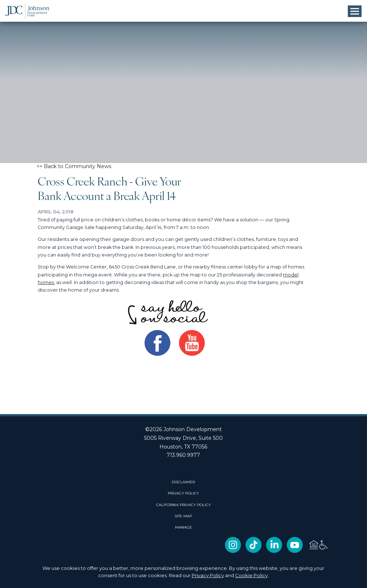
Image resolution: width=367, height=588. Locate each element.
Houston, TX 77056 (183, 447)
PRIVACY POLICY (183, 493)
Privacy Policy (208, 575)
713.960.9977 (183, 455)
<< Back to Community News (74, 166)
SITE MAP (183, 516)
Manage (183, 527)
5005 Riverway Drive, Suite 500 (183, 438)
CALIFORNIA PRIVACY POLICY (183, 505)
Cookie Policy (251, 575)
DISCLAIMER (183, 482)
